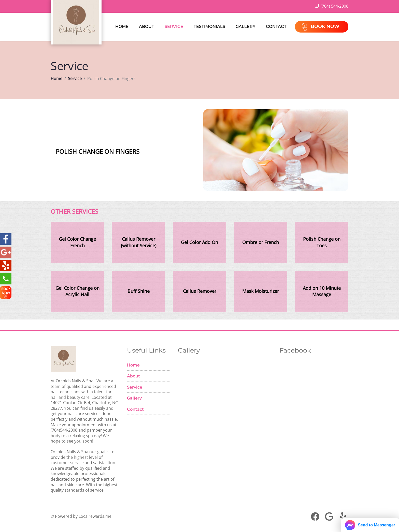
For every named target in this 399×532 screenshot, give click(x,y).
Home (122, 27)
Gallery (246, 27)
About (147, 27)
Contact (276, 27)
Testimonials (209, 27)
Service (174, 27)
